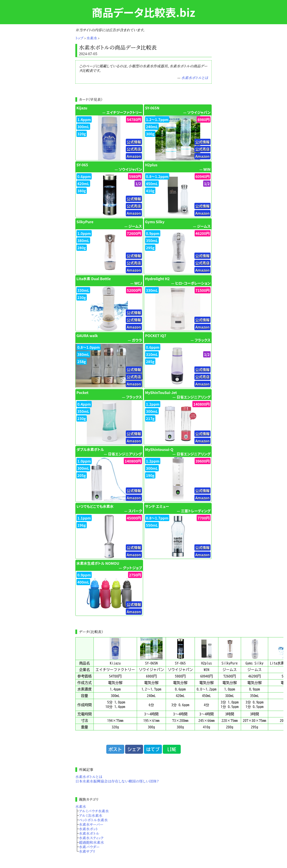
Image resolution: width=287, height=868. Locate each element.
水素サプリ (87, 851)
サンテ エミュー (157, 506)
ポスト (115, 749)
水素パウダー (89, 847)
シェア (134, 749)
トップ (79, 38)
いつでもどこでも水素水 (95, 506)
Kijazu (82, 108)
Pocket (83, 392)
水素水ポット (88, 829)
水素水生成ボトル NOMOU (98, 563)
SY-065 (82, 165)
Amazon (134, 156)
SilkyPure (85, 222)
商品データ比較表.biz (143, 12)
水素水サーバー (91, 824)
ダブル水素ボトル (90, 449)
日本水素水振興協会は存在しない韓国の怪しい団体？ (117, 781)
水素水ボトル (89, 833)
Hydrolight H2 (157, 279)
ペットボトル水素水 (93, 820)
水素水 (92, 38)
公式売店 (134, 149)
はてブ (153, 749)
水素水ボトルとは (195, 78)
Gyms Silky (155, 222)
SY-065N (152, 108)
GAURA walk (87, 336)
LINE (172, 749)
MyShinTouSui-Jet (161, 392)
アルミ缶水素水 (91, 815)
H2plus (151, 165)
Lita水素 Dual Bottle (94, 279)
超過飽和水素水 (91, 842)
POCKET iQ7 (156, 336)
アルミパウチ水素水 (94, 811)
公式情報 (134, 142)
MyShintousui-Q (159, 449)
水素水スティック (91, 838)
